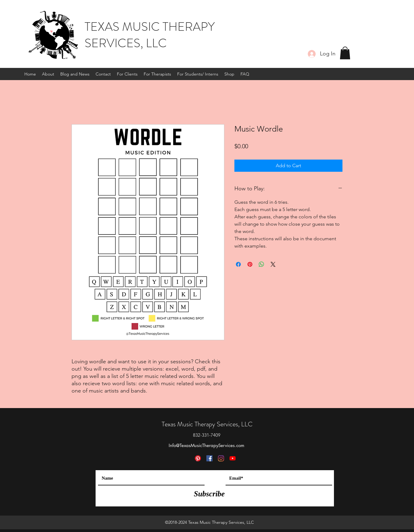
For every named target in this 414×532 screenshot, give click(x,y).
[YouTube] (233, 458)
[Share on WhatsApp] (261, 264)
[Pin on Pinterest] (250, 264)
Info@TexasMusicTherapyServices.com (207, 445)
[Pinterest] (198, 458)
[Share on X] (273, 264)
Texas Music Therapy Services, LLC (207, 424)
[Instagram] (221, 458)
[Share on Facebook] (238, 264)
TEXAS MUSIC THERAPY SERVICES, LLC (150, 35)
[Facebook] (209, 458)
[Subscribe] (209, 494)
